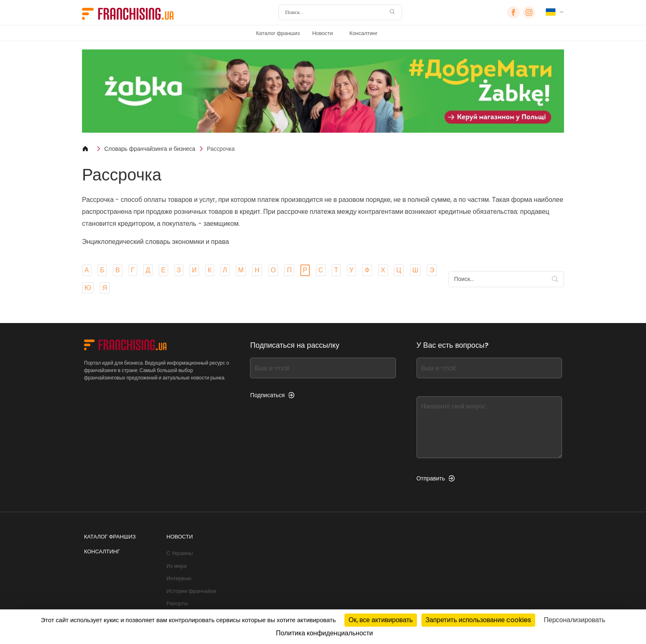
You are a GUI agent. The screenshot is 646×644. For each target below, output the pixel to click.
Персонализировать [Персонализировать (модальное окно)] (575, 620)
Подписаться (272, 395)
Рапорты (177, 603)
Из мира (177, 566)
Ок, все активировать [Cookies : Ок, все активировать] (381, 620)
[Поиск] (335, 12)
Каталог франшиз (278, 33)
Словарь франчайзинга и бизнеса (150, 149)
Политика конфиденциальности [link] (325, 633)
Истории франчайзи (191, 591)
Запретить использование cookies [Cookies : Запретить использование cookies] (478, 620)
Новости (323, 33)
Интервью (179, 578)
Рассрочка (221, 149)
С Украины (180, 553)
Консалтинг (363, 33)
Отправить (436, 478)
